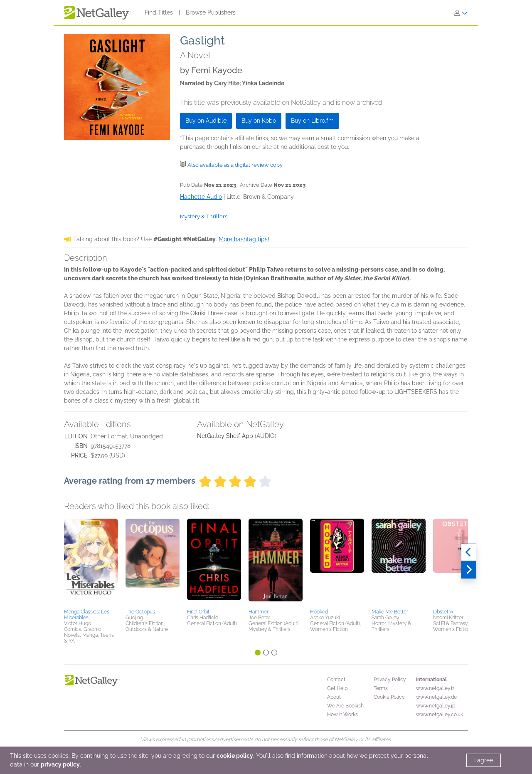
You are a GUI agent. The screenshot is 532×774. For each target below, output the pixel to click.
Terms (381, 688)
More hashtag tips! (244, 239)
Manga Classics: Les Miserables (87, 615)
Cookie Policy (389, 697)
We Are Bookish (345, 706)
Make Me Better (390, 612)
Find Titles (159, 12)
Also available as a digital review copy (235, 165)
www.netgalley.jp (436, 706)
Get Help (337, 688)
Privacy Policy (390, 680)
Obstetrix (443, 612)
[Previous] (469, 552)
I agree (484, 760)
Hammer (259, 612)
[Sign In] (461, 13)
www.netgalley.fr (435, 688)
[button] (91, 562)
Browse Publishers (211, 12)
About (334, 697)
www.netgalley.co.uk (440, 715)
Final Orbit (198, 612)
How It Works (342, 715)
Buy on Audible (206, 121)
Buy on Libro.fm (312, 121)
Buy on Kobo (259, 121)
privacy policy (60, 764)
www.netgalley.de (436, 697)
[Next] (469, 570)
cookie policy (235, 756)
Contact (336, 680)
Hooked (319, 612)
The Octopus (140, 612)
